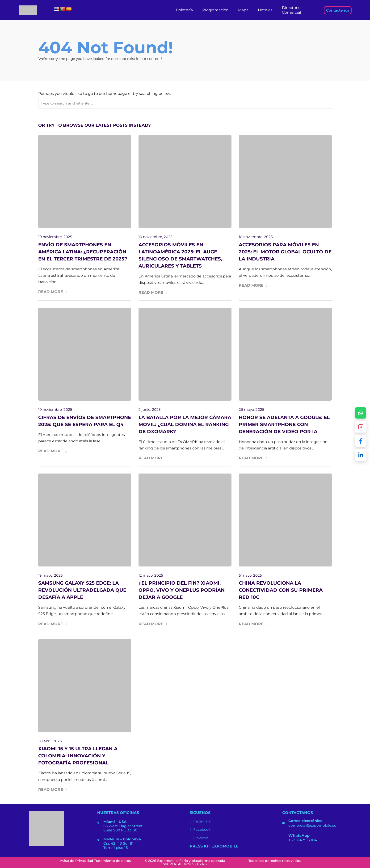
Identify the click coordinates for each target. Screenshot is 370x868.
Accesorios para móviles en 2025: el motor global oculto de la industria (285, 252)
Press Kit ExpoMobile (214, 846)
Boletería (184, 10)
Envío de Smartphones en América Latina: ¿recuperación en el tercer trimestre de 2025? (83, 252)
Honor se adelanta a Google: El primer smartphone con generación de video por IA (284, 424)
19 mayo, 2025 (50, 575)
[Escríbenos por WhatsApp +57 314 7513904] (361, 413)
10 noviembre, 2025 (55, 237)
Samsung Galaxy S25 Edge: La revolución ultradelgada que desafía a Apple (82, 590)
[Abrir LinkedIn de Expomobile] (361, 455)
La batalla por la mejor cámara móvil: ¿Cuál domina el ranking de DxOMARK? (185, 424)
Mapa (243, 10)
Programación (215, 10)
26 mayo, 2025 (251, 409)
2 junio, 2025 (149, 409)
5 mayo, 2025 (250, 575)
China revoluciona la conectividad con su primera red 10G (281, 590)
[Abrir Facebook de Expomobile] (361, 441)
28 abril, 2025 (50, 741)
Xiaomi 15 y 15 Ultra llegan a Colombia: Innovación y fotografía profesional (78, 756)
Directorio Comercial (291, 10)
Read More (53, 292)
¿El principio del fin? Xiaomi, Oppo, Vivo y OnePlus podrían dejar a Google (182, 590)
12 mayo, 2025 (151, 575)
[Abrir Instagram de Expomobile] (361, 427)
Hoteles (265, 10)
